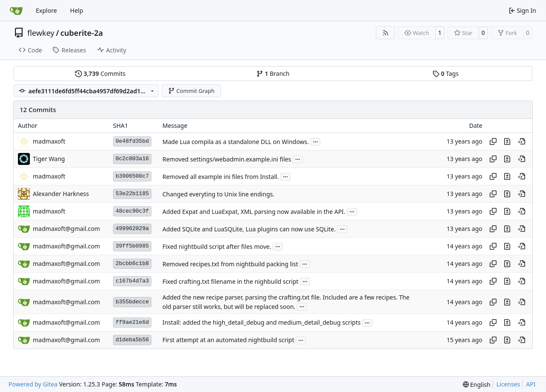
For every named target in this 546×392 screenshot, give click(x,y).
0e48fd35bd (132, 141)
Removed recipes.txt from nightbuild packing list (230, 264)
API (531, 384)
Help (77, 10)
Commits (100, 73)
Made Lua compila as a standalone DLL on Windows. (236, 142)
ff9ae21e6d (132, 322)
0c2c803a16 (132, 159)
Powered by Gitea (33, 384)
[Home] (16, 11)
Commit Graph (191, 91)
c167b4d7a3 (132, 281)
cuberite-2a (82, 33)
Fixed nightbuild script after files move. (217, 246)
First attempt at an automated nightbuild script (228, 340)
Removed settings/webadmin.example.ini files (227, 159)
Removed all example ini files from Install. (221, 177)
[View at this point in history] (522, 141)
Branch (273, 73)
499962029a (132, 229)
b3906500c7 (132, 176)
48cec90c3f (132, 211)
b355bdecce (132, 302)
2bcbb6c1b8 (132, 264)
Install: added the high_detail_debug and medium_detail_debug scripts (262, 323)
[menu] (477, 385)
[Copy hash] (493, 141)
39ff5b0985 (132, 246)
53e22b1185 (132, 194)
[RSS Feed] (386, 33)
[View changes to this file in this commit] (507, 141)
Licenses (508, 384)
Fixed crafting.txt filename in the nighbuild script (231, 281)
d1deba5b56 (132, 340)
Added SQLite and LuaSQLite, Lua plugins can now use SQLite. (249, 229)
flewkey (41, 33)
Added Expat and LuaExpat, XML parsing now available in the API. (254, 212)
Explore (46, 10)
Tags (446, 73)
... (316, 141)
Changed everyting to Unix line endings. (219, 194)
